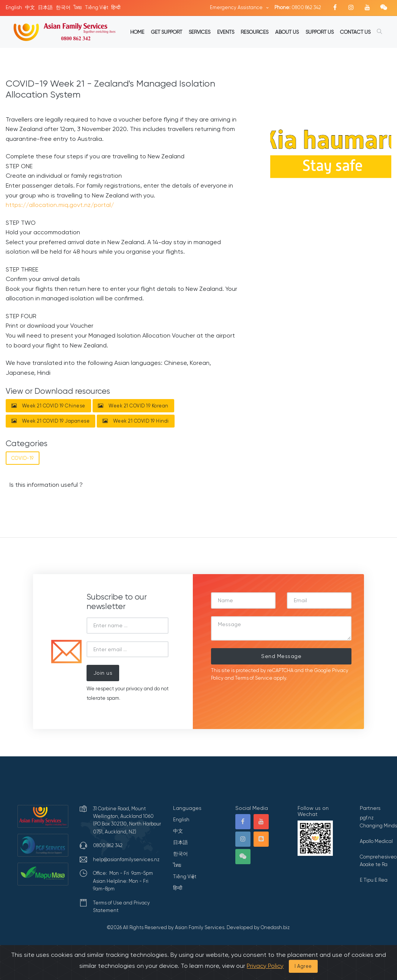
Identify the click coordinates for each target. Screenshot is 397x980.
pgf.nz (367, 818)
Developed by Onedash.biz (258, 927)
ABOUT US (287, 32)
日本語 (45, 7)
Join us (103, 673)
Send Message (281, 656)
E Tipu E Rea (374, 880)
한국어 (63, 7)
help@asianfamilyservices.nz (126, 859)
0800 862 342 (298, 7)
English (14, 7)
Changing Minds (378, 826)
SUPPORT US (320, 32)
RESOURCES (254, 32)
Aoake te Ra (374, 864)
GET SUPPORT (167, 32)
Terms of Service (254, 678)
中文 (30, 7)
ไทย (78, 7)
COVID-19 (23, 458)
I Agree (303, 966)
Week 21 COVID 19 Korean (133, 406)
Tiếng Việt (97, 7)
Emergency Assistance (237, 7)
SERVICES (199, 32)
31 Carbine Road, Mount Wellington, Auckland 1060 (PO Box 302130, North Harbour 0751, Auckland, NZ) (127, 820)
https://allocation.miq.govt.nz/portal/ (60, 205)
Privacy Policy (265, 966)
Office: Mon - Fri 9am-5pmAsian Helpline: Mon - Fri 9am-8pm (123, 881)
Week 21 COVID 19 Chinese (48, 406)
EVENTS (226, 32)
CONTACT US (355, 32)
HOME (137, 32)
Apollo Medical (376, 841)
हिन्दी (116, 7)
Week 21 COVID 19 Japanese (51, 421)
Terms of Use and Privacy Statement (121, 907)
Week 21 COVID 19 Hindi (136, 421)
